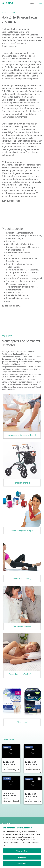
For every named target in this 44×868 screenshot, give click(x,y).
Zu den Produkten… (11, 306)
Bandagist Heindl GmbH (10, 763)
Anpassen (22, 857)
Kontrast (29, 3)
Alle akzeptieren (22, 851)
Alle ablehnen (22, 863)
